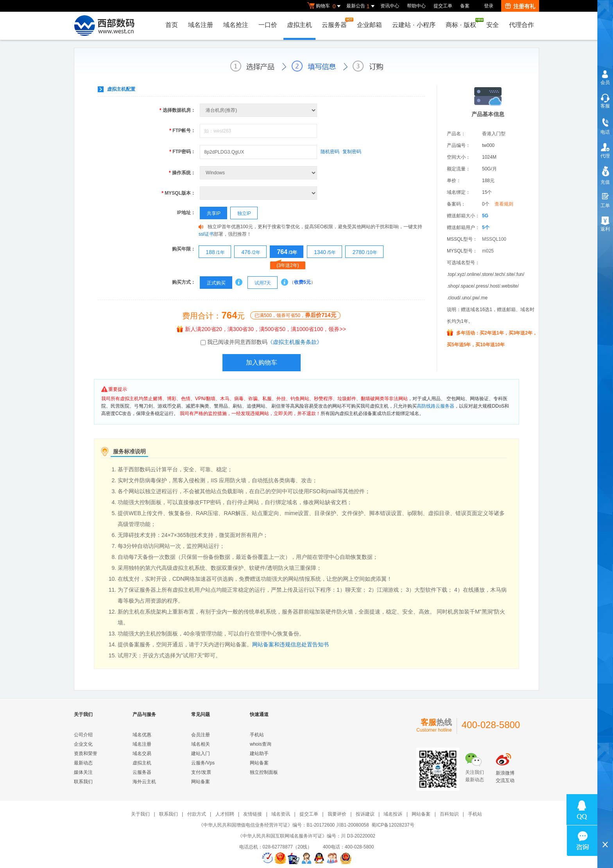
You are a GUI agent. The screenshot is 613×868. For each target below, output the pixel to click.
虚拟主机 (299, 25)
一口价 (267, 25)
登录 (489, 6)
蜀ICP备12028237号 (393, 825)
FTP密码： (182, 152)
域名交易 (142, 753)
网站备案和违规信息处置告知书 (290, 644)
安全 (493, 25)
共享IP (210, 213)
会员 (605, 82)
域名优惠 (142, 735)
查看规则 (504, 204)
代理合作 (522, 25)
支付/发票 (201, 772)
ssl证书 (206, 234)
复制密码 (352, 152)
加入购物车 (262, 362)
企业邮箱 (369, 25)
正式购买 (213, 283)
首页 (171, 25)
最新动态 (83, 763)
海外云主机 (144, 782)
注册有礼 (520, 6)
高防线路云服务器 (436, 406)
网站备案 (201, 782)
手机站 (257, 735)
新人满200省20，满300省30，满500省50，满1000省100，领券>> (261, 329)
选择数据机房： (177, 110)
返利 (605, 229)
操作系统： (182, 173)
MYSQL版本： (178, 193)
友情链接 (253, 814)
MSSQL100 (494, 239)
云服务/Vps (203, 763)
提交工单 (443, 6)
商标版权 (463, 23)
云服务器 (336, 23)
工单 (605, 206)
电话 (605, 132)
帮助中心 (416, 6)
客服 (605, 106)
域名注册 (200, 25)
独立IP (241, 213)
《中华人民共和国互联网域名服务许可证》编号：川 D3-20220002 (306, 836)
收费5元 (302, 282)
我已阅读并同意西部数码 (265, 342)
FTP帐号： (182, 131)
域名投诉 (393, 814)
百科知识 (449, 814)
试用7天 (259, 283)
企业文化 (83, 744)
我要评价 (337, 814)
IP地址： (186, 213)
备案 (465, 6)
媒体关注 (83, 772)
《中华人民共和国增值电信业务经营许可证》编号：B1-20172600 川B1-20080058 (284, 825)
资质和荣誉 (86, 753)
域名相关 (201, 744)
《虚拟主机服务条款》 (295, 342)
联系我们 (83, 782)
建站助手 (259, 753)
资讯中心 (390, 6)
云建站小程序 (414, 25)
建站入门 (201, 753)
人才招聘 (225, 814)
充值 (605, 182)
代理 (605, 156)
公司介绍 (83, 735)
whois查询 (261, 744)
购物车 (325, 6)
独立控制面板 (264, 772)
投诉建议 (365, 814)
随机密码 (330, 152)
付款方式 (197, 814)
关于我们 (140, 814)
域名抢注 (235, 25)
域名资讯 (281, 814)
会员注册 (201, 735)
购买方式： (184, 282)
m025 (488, 251)
